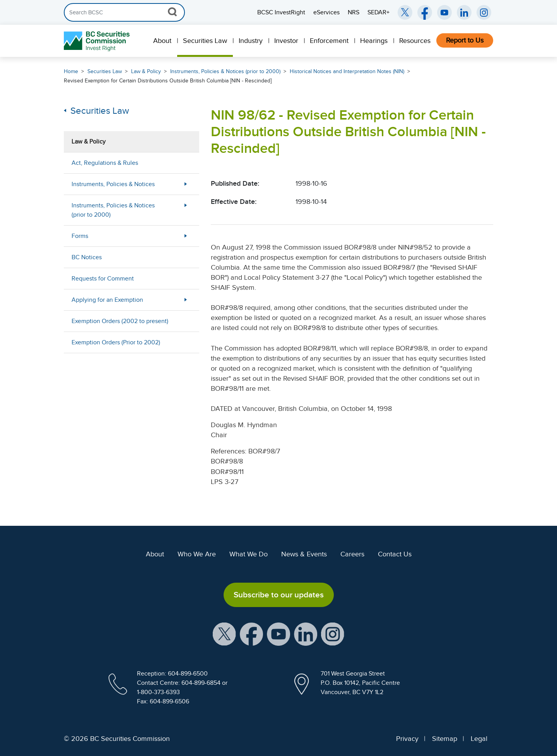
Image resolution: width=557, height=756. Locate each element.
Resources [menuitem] (415, 41)
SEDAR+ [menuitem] (378, 12)
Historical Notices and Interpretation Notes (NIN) (347, 71)
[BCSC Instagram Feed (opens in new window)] (484, 12)
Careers (352, 554)
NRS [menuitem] (354, 12)
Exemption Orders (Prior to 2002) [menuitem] (116, 342)
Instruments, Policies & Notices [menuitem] (113, 184)
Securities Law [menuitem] (205, 41)
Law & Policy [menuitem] (89, 142)
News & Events (304, 554)
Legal (479, 739)
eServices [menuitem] (326, 12)
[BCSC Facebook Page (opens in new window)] (425, 12)
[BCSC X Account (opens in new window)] (224, 634)
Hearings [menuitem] (374, 41)
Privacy (407, 739)
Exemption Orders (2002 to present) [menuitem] (120, 321)
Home (71, 71)
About (155, 554)
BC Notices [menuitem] (87, 257)
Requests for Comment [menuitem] (103, 279)
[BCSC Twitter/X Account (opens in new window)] (405, 12)
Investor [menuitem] (286, 41)
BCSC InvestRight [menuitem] (281, 12)
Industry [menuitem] (251, 41)
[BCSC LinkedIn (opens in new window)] (464, 12)
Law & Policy (146, 71)
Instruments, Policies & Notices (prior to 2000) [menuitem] (113, 210)
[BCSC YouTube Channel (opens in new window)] (444, 12)
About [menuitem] (162, 41)
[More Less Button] (186, 184)
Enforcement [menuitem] (329, 41)
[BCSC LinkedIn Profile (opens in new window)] (306, 634)
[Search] (124, 12)
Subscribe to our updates (279, 595)
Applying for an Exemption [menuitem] (107, 300)
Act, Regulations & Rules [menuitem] (105, 163)
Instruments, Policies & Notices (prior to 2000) (225, 71)
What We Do (249, 554)
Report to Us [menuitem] (465, 40)
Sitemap (445, 739)
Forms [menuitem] (80, 236)
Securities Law (105, 71)
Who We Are (197, 554)
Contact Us (395, 554)
